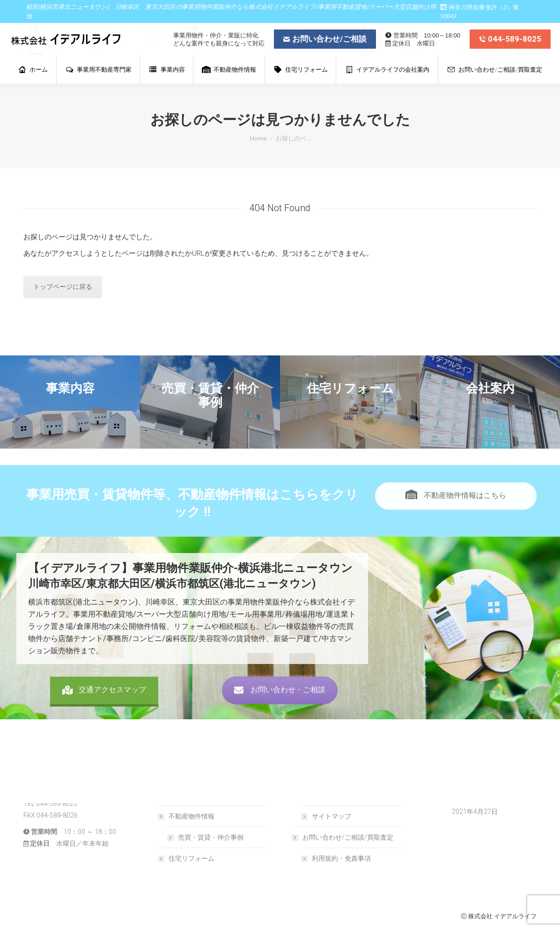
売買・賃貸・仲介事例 (211, 837)
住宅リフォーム (192, 858)
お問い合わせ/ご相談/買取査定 (343, 837)
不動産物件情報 (187, 816)
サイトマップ (332, 816)
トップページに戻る (63, 287)
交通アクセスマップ (104, 711)
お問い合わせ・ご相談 (280, 711)
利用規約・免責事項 (341, 858)
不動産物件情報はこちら (456, 516)
